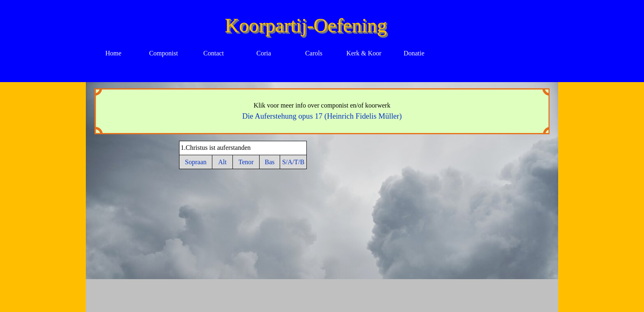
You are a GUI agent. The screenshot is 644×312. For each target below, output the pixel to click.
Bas (270, 162)
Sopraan (195, 162)
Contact (214, 53)
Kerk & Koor (364, 53)
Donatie (414, 53)
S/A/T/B (293, 162)
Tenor (246, 162)
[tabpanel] (322, 111)
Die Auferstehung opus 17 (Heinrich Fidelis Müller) (322, 116)
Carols (314, 53)
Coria (264, 53)
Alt (222, 162)
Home (113, 53)
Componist (163, 53)
